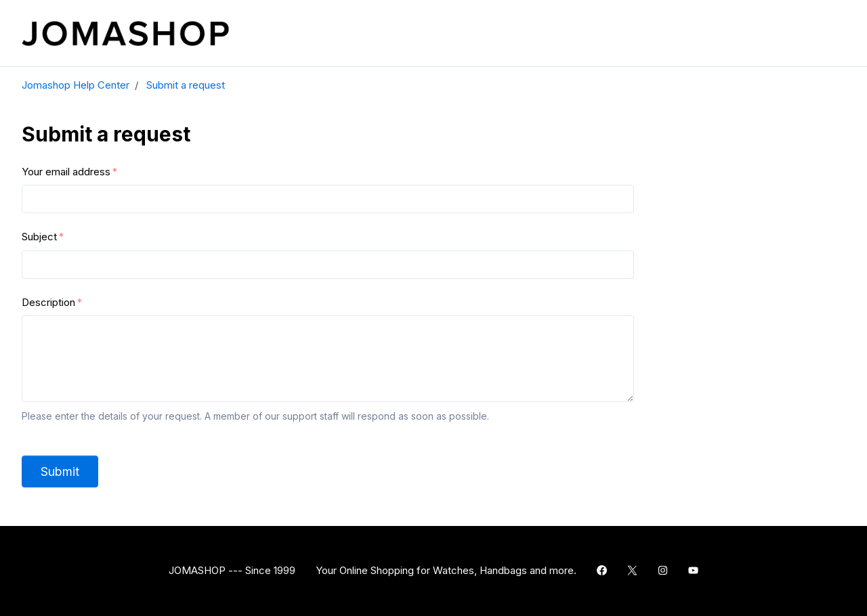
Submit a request (186, 85)
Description (48, 302)
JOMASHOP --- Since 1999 (232, 570)
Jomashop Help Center (76, 85)
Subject (39, 237)
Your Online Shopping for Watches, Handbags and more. (446, 570)
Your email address (66, 172)
